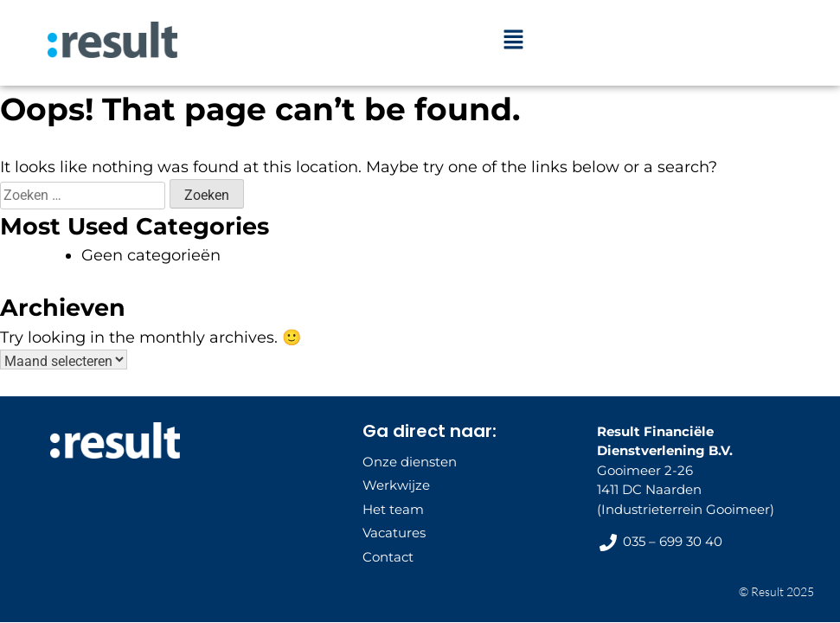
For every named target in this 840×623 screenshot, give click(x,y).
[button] (513, 41)
